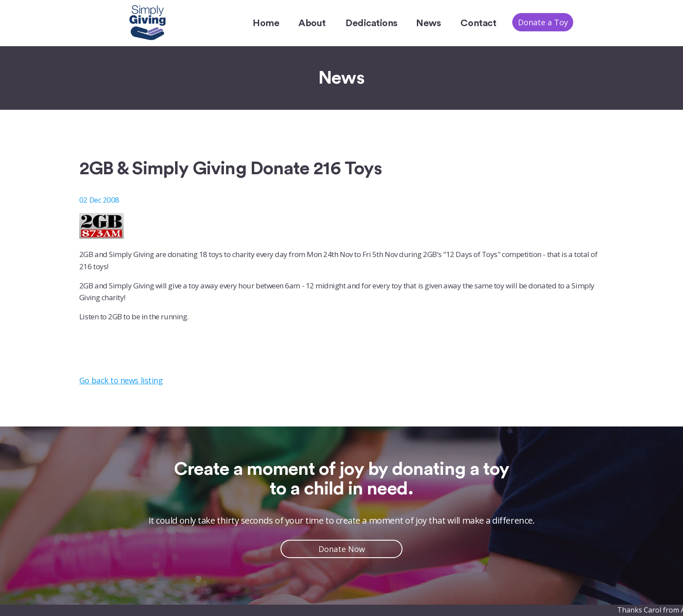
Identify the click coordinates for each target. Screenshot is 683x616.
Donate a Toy (543, 22)
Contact (478, 23)
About (312, 23)
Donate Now (342, 549)
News (428, 23)
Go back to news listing (121, 380)
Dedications (372, 23)
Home (266, 23)
